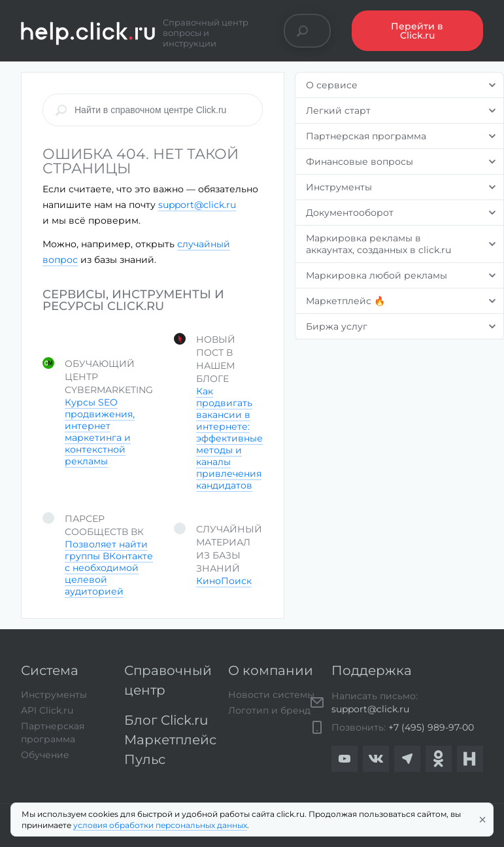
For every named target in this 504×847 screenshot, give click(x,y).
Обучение (45, 755)
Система (50, 670)
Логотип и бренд (269, 710)
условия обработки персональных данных (160, 825)
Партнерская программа (53, 733)
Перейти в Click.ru (417, 31)
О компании (271, 670)
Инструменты (54, 695)
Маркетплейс (170, 740)
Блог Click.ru (166, 720)
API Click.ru (47, 710)
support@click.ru (197, 205)
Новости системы (271, 695)
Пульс (145, 759)
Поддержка (372, 670)
